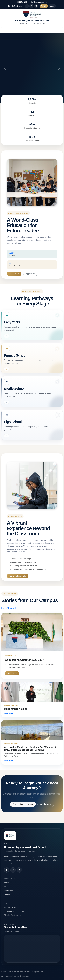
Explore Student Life (18, 576)
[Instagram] (31, 6)
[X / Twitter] (36, 6)
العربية (52, 6)
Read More (12, 673)
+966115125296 (21, 2)
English (44, 6)
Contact (7, 895)
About (6, 883)
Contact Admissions (23, 804)
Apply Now (30, 274)
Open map (32, 949)
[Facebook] (27, 6)
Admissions (9, 891)
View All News (8, 608)
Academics (8, 887)
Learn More (14, 274)
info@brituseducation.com (39, 2)
